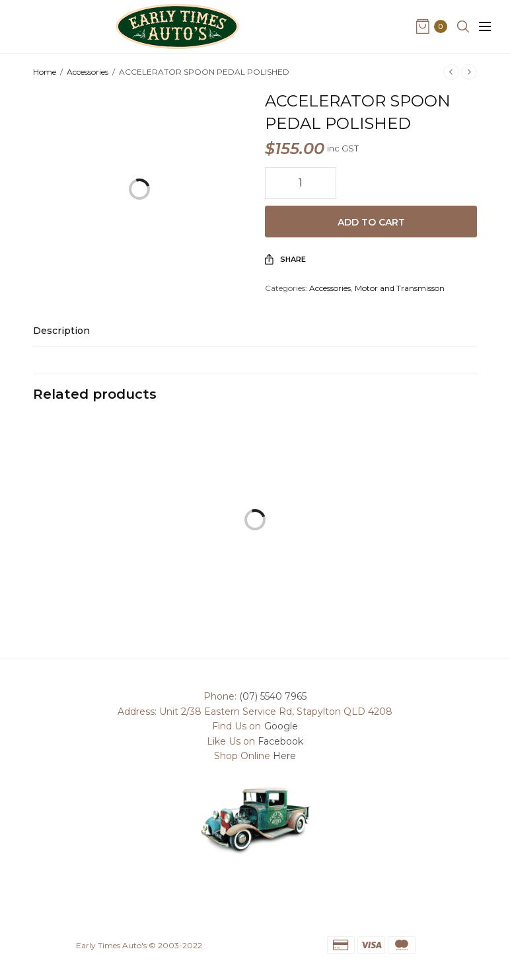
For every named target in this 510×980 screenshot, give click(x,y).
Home (45, 72)
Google (281, 726)
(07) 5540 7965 (273, 696)
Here (284, 756)
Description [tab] (61, 331)
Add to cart (371, 222)
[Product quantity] (301, 183)
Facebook (280, 741)
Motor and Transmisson (400, 288)
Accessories (88, 72)
